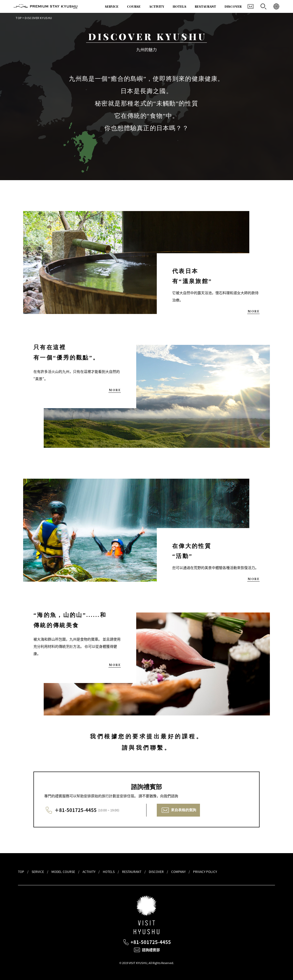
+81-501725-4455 (151, 942)
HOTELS (180, 6)
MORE (254, 311)
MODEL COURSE (63, 872)
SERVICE (112, 6)
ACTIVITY (157, 6)
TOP (19, 18)
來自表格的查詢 (184, 810)
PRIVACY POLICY (205, 872)
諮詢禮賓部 (151, 950)
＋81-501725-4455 (76, 810)
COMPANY (178, 872)
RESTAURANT (205, 6)
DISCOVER (233, 6)
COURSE (134, 6)
